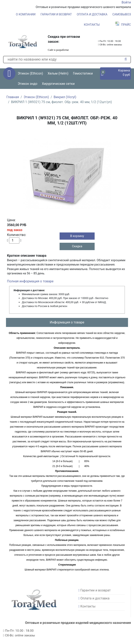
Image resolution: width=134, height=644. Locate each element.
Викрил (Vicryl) (65, 97)
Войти (126, 2)
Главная (13, 97)
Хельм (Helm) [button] (58, 73)
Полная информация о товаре (30, 281)
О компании (26, 14)
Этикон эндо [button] (28, 84)
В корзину (77, 236)
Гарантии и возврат (56, 14)
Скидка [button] (77, 246)
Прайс (123, 25)
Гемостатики (83, 73)
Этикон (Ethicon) (36, 97)
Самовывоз (122, 14)
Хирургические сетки (58, 84)
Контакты (92, 25)
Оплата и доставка (92, 14)
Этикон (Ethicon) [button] (30, 73)
